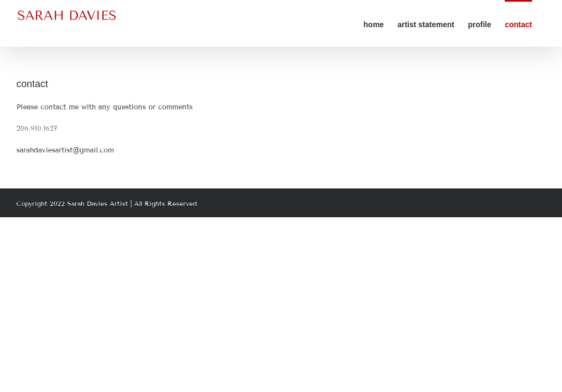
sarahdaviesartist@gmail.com (65, 150)
